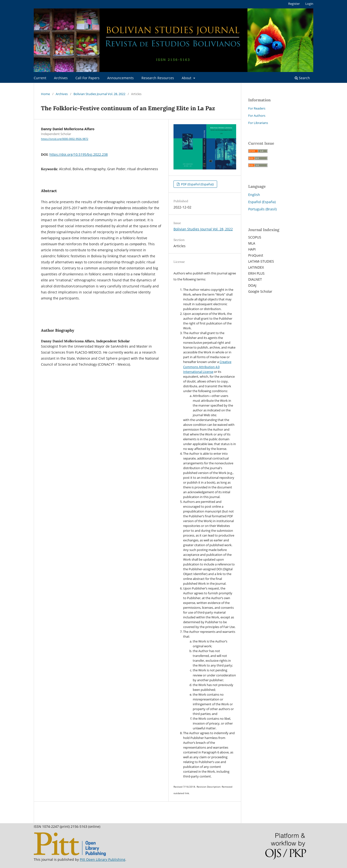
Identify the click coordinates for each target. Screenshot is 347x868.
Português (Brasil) (262, 209)
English (254, 195)
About (187, 78)
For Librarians (258, 123)
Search (302, 78)
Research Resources (158, 78)
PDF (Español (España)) (197, 184)
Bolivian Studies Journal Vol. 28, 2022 (99, 94)
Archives (61, 78)
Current (40, 78)
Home (45, 94)
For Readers (257, 108)
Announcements (120, 78)
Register (294, 4)
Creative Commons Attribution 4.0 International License (207, 367)
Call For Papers (87, 78)
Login (309, 4)
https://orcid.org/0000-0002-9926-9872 (65, 139)
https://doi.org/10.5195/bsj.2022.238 (79, 154)
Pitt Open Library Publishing (103, 859)
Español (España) (262, 202)
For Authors (257, 116)
